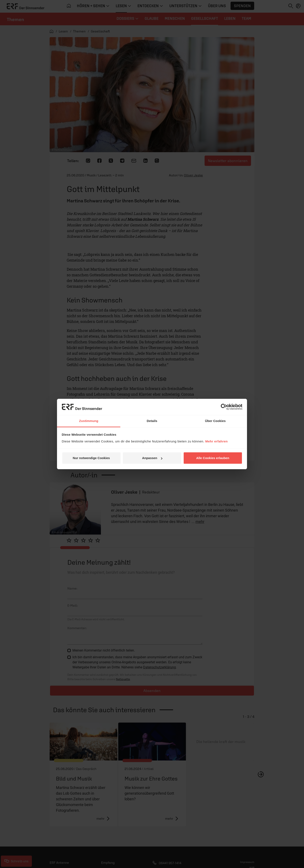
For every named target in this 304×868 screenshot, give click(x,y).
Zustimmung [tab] (89, 421)
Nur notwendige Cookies (91, 458)
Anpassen (152, 458)
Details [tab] (152, 421)
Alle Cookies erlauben (213, 458)
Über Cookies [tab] (215, 421)
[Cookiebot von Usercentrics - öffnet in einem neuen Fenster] (224, 407)
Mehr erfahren (216, 441)
